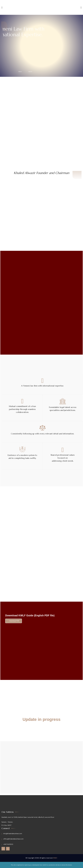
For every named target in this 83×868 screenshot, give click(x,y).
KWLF (55, 858)
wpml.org (27, 865)
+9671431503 (7, 844)
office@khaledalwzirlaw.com (12, 839)
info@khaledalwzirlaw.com (12, 834)
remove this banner (67, 865)
